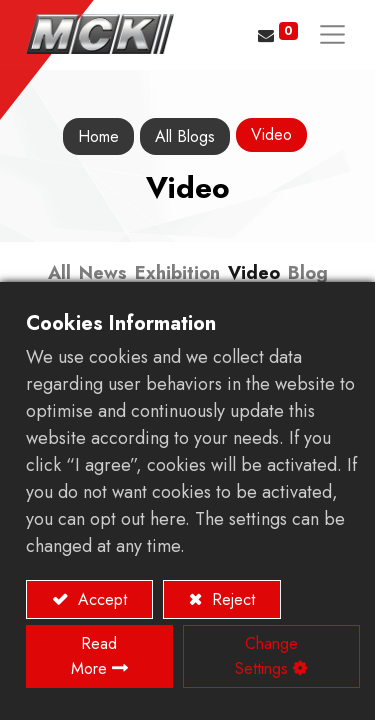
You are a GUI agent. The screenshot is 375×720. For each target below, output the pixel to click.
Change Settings (266, 656)
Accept (100, 599)
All (59, 273)
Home (98, 136)
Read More (94, 656)
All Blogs (185, 136)
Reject (231, 599)
